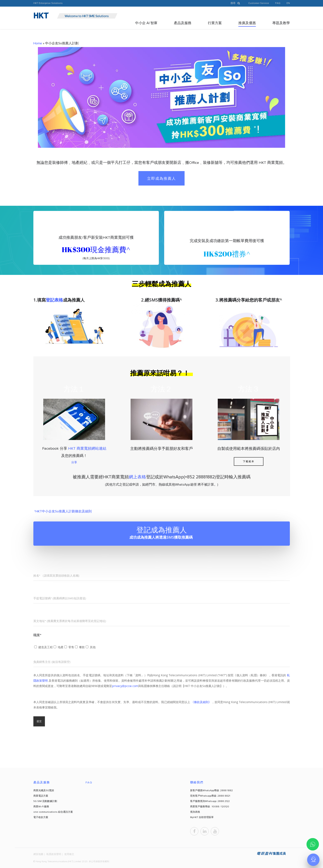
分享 (74, 462)
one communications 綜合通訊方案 (53, 812)
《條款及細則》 (201, 702)
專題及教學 (281, 23)
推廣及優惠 (247, 23)
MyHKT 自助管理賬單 (202, 817)
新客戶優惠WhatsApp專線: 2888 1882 (211, 791)
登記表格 (54, 300)
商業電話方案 (41, 796)
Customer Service (259, 3)
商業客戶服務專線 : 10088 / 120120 (210, 807)
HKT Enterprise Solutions (48, 3)
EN (288, 3)
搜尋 (236, 3)
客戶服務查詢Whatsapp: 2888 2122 (210, 801)
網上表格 (137, 477)
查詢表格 (195, 812)
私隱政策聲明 (54, 854)
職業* (37, 635)
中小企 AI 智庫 (146, 23)
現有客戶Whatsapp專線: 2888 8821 (210, 796)
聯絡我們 (197, 783)
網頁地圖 (38, 854)
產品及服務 (183, 23)
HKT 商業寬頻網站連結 (87, 449)
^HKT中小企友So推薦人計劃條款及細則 (63, 511)
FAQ (278, 3)
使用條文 (69, 854)
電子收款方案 (41, 817)
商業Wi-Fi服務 (41, 807)
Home (38, 43)
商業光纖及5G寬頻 (44, 791)
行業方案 (215, 23)
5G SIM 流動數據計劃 (45, 801)
